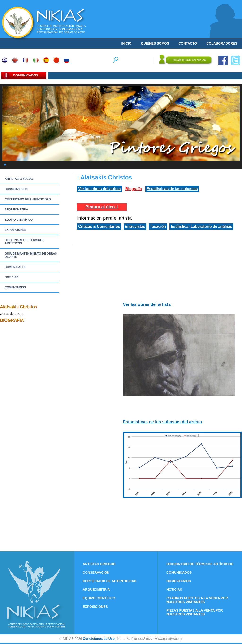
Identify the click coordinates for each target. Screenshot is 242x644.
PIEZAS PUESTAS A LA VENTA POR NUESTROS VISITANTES (195, 612)
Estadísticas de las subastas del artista (162, 422)
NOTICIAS (11, 277)
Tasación (158, 226)
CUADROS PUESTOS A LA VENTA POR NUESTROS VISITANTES (197, 600)
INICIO (126, 43)
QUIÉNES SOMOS (155, 43)
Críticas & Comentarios (99, 226)
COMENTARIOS (15, 287)
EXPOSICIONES (15, 230)
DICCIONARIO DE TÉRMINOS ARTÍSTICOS (24, 242)
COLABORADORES (222, 43)
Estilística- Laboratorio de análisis (201, 226)
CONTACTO (188, 43)
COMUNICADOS (16, 267)
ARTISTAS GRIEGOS (19, 179)
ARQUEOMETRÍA (16, 210)
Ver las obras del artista (99, 189)
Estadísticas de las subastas (172, 189)
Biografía (134, 189)
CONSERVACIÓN (16, 189)
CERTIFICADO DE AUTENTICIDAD (28, 199)
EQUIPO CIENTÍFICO (19, 220)
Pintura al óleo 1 (102, 207)
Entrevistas (135, 226)
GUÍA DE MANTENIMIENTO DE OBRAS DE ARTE (31, 255)
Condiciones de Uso (99, 639)
